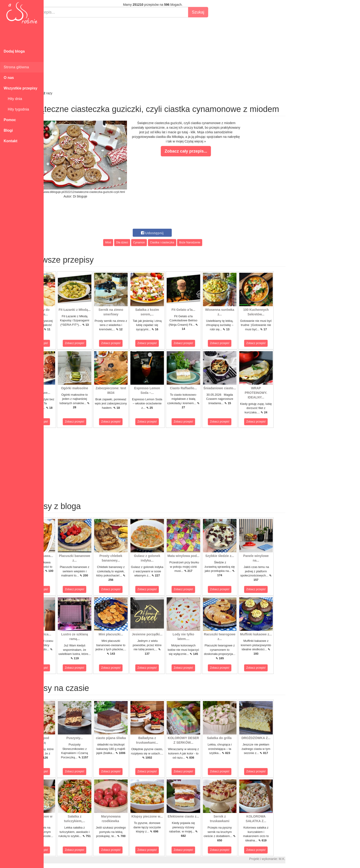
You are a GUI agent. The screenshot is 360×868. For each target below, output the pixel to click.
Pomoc (10, 120)
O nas (9, 78)
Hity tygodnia (16, 109)
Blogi (8, 130)
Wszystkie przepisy (21, 88)
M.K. (308, 859)
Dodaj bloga (14, 51)
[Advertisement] (179, 54)
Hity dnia (13, 99)
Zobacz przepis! (64, 343)
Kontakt (11, 141)
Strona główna (16, 67)
